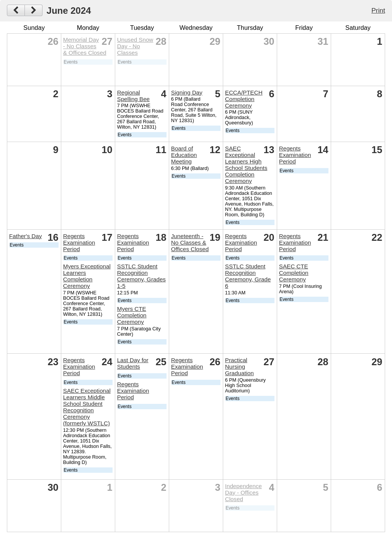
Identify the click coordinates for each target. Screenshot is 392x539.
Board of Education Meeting (184, 155)
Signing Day (187, 92)
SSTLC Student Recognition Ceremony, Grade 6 (248, 276)
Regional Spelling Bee (133, 96)
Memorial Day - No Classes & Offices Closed (85, 46)
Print (378, 10)
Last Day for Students (133, 363)
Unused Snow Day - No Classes (135, 46)
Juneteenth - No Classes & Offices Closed (190, 243)
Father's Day (26, 236)
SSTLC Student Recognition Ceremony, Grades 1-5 (141, 276)
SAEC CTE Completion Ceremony (294, 273)
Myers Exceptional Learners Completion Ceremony (87, 276)
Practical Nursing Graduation (239, 367)
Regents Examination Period (295, 155)
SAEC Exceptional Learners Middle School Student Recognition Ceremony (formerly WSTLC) (87, 407)
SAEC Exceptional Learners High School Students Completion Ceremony (246, 165)
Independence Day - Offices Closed (243, 492)
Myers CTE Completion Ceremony (132, 315)
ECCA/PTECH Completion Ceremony (244, 99)
